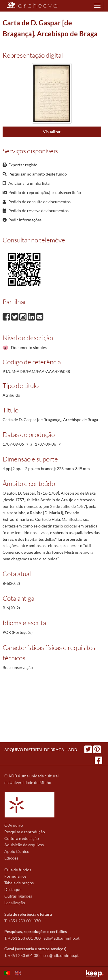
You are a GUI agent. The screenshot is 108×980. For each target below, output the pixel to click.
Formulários (15, 876)
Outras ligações (18, 896)
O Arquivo (14, 825)
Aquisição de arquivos (24, 845)
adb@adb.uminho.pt (61, 938)
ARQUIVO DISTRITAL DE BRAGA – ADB (41, 750)
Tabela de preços (19, 883)
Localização (15, 903)
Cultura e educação (22, 838)
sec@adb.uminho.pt (61, 955)
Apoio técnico (17, 851)
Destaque (13, 889)
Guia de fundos (18, 870)
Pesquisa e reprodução (25, 832)
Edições (11, 858)
